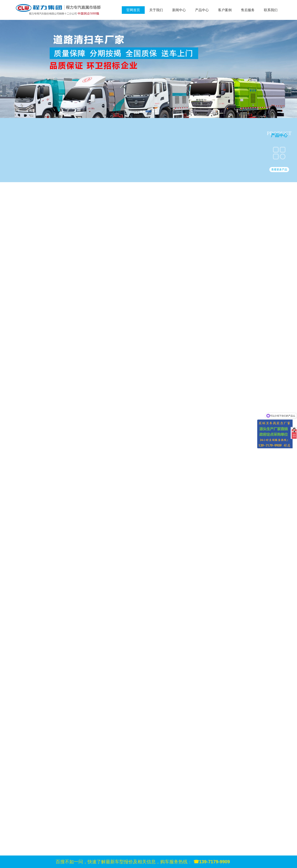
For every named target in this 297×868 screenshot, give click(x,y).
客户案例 (225, 10)
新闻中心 (179, 10)
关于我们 (156, 10)
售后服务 (248, 10)
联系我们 (271, 10)
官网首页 (133, 10)
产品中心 (202, 10)
